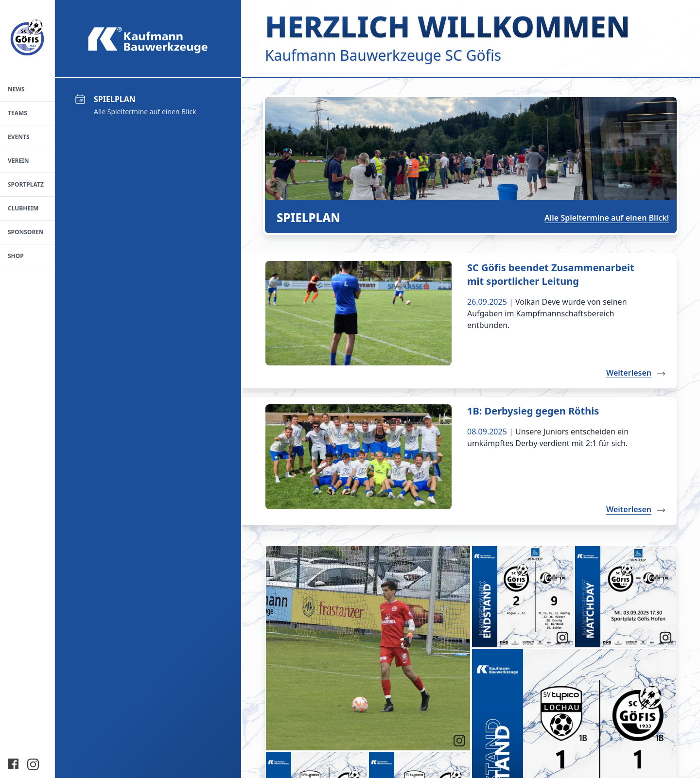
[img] (368, 648)
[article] (368, 648)
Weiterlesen (637, 373)
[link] (459, 740)
